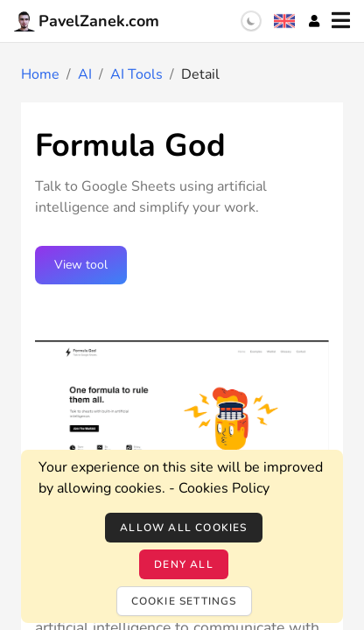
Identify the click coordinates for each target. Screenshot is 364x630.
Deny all (184, 564)
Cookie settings (184, 601)
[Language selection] (284, 21)
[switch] (251, 21)
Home (40, 74)
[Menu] (341, 21)
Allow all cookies (183, 528)
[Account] (314, 21)
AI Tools (136, 74)
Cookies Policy (224, 488)
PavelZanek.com (87, 21)
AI (85, 74)
